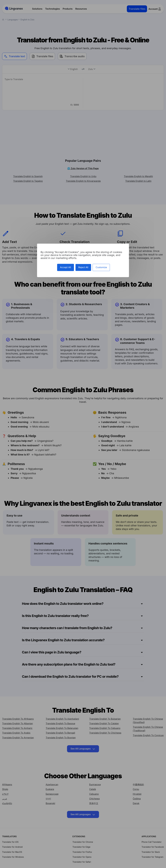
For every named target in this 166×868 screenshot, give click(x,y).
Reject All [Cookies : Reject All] (83, 267)
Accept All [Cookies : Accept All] (66, 267)
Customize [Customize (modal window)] (101, 267)
